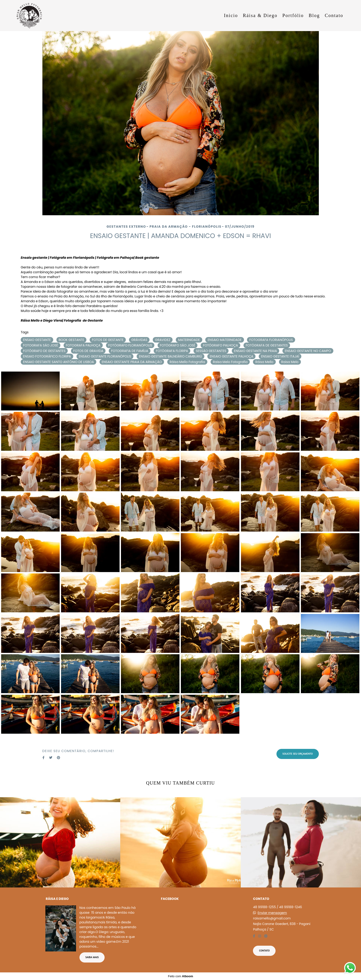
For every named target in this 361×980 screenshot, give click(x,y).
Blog (314, 15)
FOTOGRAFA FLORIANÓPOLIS (271, 340)
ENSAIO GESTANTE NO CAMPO (308, 351)
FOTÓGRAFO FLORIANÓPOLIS (130, 345)
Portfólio (293, 15)
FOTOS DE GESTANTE (108, 340)
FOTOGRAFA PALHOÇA (83, 345)
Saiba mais (92, 957)
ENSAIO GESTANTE (37, 340)
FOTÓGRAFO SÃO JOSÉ (178, 345)
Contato (334, 15)
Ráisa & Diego (260, 15)
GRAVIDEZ (163, 340)
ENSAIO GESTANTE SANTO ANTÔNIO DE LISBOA (59, 362)
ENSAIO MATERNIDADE (225, 340)
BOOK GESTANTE (72, 340)
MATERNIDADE (189, 340)
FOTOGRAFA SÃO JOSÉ (41, 345)
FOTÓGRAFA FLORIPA (172, 351)
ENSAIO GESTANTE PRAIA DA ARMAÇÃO (132, 362)
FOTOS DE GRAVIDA (88, 351)
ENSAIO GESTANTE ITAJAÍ (280, 356)
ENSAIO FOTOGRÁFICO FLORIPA (47, 356)
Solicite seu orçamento (298, 754)
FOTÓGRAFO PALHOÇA (220, 345)
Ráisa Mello (264, 362)
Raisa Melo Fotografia (230, 362)
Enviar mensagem (272, 913)
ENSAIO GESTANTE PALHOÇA (231, 356)
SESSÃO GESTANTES (211, 351)
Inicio (231, 15)
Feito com (180, 976)
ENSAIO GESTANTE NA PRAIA (255, 351)
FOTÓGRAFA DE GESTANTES (267, 345)
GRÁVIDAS (139, 340)
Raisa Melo (290, 362)
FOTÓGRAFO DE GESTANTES (44, 351)
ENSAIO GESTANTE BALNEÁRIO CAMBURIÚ (170, 356)
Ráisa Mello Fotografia (187, 362)
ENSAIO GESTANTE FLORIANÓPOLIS (105, 356)
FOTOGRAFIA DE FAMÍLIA (130, 351)
